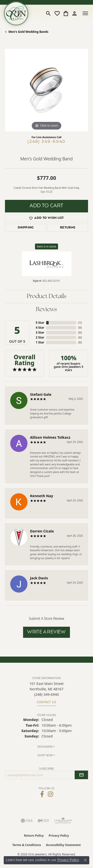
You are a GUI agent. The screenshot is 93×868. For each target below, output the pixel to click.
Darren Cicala (42, 531)
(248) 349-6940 (46, 142)
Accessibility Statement (63, 845)
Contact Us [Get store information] (47, 702)
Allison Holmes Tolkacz (50, 437)
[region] (46, 90)
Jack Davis (39, 578)
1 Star (40, 342)
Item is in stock (47, 246)
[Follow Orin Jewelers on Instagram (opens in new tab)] (50, 794)
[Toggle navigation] (85, 13)
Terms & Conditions (27, 845)
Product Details (47, 297)
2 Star (40, 337)
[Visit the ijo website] (43, 821)
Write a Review (46, 632)
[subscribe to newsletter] (81, 775)
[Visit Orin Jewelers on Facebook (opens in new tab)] (42, 794)
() (80, 323)
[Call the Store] (46, 694)
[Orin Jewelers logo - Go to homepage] (16, 13)
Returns (68, 228)
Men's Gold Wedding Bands (28, 32)
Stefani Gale (41, 394)
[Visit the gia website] (27, 821)
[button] (48, 13)
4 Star (40, 328)
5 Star (40, 323)
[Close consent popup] (85, 860)
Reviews (46, 310)
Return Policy (34, 836)
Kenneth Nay (42, 496)
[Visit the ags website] (63, 821)
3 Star (40, 332)
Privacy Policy (59, 836)
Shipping (26, 228)
